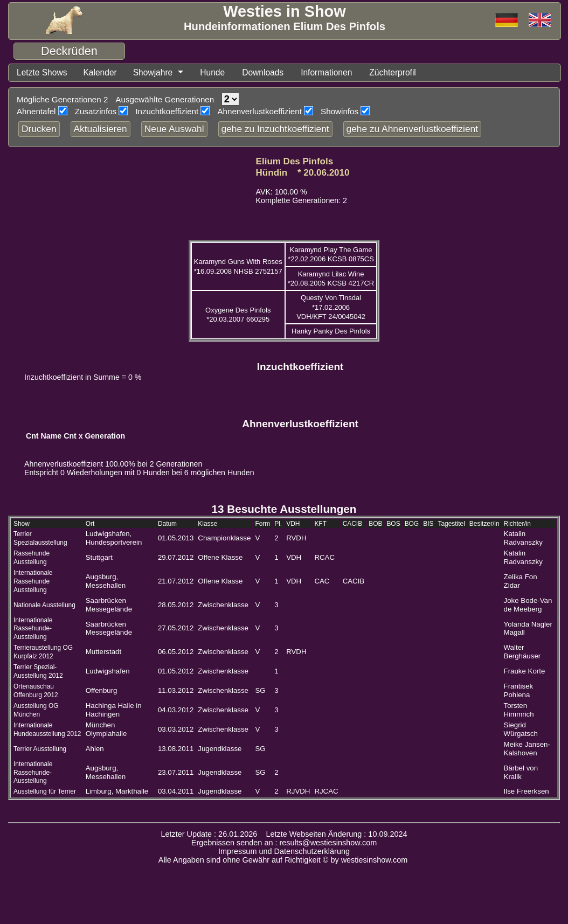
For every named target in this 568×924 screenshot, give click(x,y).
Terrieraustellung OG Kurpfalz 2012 (43, 653)
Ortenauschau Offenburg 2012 (36, 692)
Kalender (106, 73)
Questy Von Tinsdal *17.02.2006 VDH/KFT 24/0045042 (331, 308)
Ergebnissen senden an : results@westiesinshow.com (284, 844)
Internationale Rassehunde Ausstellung (33, 582)
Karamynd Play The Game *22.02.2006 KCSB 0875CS (331, 255)
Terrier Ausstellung (40, 750)
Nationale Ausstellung (44, 606)
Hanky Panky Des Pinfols (331, 332)
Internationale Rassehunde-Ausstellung (33, 630)
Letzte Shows (44, 73)
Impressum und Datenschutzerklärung (284, 852)
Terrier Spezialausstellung (40, 539)
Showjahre (162, 73)
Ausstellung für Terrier (45, 793)
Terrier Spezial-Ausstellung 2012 (38, 672)
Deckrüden (69, 51)
